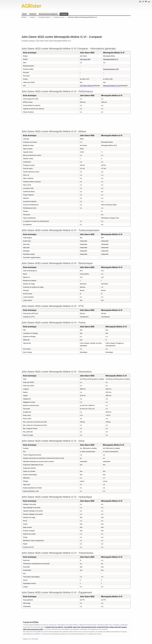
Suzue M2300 (68, 627)
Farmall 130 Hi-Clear (103, 627)
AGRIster (24, 17)
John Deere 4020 (85, 59)
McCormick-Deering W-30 (35, 629)
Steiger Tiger (77, 627)
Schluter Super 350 (115, 627)
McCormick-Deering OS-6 (89, 627)
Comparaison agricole (44, 17)
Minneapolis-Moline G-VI (111, 59)
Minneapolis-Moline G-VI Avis (112, 86)
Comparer (64, 14)
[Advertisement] (76, 27)
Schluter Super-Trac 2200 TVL (55, 627)
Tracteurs (33, 14)
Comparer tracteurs (59, 17)
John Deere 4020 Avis (87, 86)
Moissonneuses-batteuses (48, 14)
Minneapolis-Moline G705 (111, 69)
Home (24, 14)
